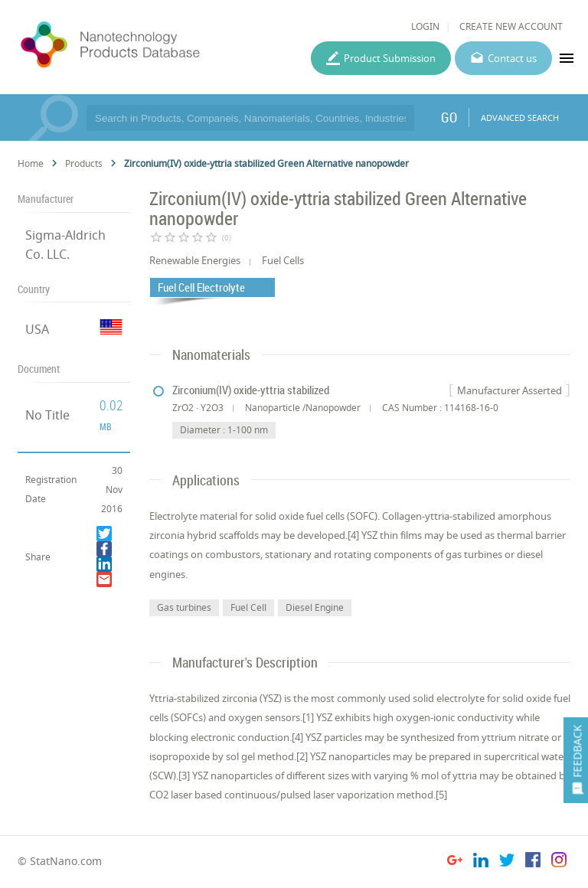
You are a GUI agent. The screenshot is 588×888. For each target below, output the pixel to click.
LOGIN (425, 26)
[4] (297, 737)
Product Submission (390, 58)
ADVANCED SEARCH (520, 118)
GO (449, 117)
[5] (441, 795)
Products (84, 163)
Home (31, 163)
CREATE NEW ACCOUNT (511, 26)
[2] (302, 756)
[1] (308, 717)
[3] (184, 775)
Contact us (512, 58)
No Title (47, 415)
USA (37, 329)
